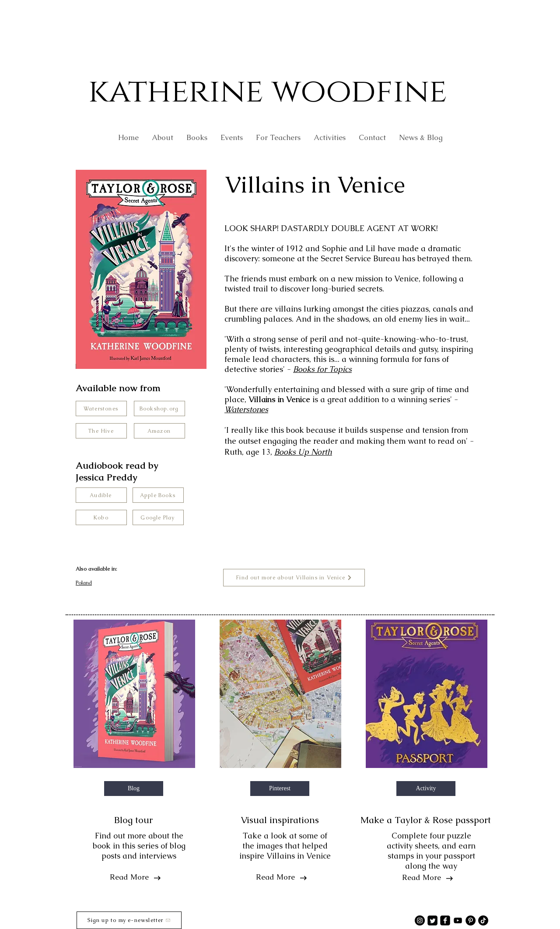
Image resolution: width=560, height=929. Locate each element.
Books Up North (303, 452)
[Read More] (129, 877)
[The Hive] (101, 431)
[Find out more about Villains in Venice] (294, 578)
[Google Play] (158, 517)
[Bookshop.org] (159, 408)
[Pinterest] (471, 920)
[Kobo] (101, 517)
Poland (84, 583)
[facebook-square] (445, 920)
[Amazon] (159, 431)
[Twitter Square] (432, 920)
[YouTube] (458, 920)
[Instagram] (420, 920)
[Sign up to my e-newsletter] (129, 920)
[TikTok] (483, 920)
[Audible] (101, 495)
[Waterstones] (101, 408)
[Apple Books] (158, 495)
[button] (278, 138)
